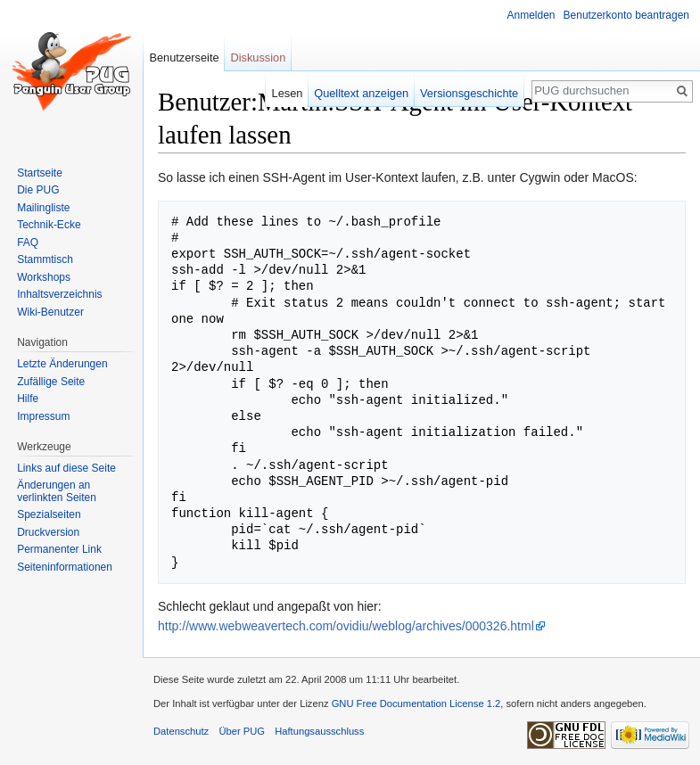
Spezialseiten (49, 514)
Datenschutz (181, 731)
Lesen (288, 93)
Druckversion (48, 532)
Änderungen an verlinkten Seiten (57, 491)
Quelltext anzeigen (361, 93)
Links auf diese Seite (66, 468)
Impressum (43, 416)
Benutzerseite (184, 58)
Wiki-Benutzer (50, 312)
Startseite (40, 173)
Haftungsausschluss (319, 731)
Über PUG (242, 731)
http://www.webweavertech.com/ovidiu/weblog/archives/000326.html (346, 626)
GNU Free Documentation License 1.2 (416, 703)
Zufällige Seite (51, 382)
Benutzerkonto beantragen (626, 15)
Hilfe (28, 399)
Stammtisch (45, 259)
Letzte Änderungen (62, 364)
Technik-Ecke (49, 225)
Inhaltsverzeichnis (59, 294)
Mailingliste (43, 208)
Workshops (44, 277)
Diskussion (258, 58)
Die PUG (38, 190)
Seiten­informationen (65, 567)
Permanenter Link (59, 549)
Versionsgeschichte (469, 93)
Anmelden (531, 15)
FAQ (28, 243)
